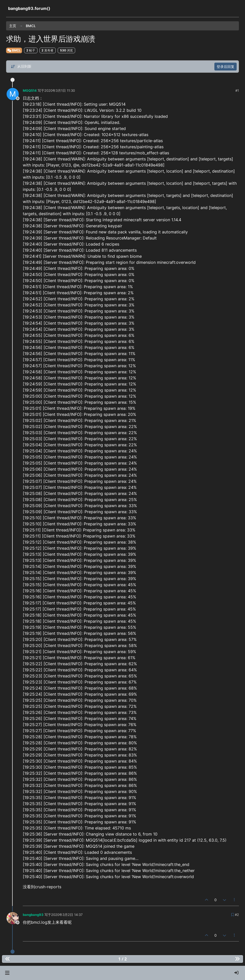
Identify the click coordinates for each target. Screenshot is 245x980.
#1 (237, 90)
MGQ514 (30, 90)
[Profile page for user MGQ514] (13, 94)
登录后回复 (226, 67)
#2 (237, 915)
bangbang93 (33, 915)
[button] (7, 973)
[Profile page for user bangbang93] (13, 918)
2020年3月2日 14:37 (67, 915)
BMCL (14, 50)
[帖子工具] (235, 900)
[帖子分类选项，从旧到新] (21, 67)
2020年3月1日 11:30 (60, 90)
